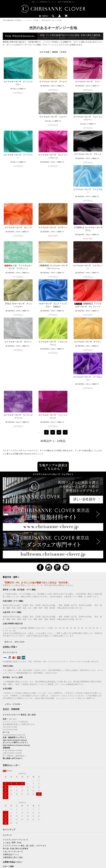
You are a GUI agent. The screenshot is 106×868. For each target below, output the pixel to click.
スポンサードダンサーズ (13, 785)
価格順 (55, 52)
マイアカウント (9, 825)
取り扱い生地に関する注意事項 (16, 782)
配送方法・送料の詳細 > (15, 575)
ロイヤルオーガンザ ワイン (88, 82)
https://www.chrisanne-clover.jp (15, 673)
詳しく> (72, 2)
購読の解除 (7, 843)
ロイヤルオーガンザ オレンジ (18, 196)
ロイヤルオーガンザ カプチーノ (53, 196)
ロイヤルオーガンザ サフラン (88, 310)
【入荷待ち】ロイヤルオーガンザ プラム (88, 197)
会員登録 (7, 828)
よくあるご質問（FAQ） (13, 776)
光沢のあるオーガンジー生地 (51, 20)
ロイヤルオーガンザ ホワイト (18, 310)
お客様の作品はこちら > (13, 795)
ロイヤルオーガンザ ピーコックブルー (18, 83)
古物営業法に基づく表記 (13, 791)
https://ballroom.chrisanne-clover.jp (16, 678)
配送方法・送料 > (11, 510)
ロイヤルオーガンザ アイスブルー (88, 159)
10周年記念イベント (11, 788)
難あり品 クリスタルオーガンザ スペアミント (18, 235)
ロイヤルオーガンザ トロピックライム (53, 312)
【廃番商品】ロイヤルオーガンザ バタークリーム (53, 235)
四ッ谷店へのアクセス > (13, 692)
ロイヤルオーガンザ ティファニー (88, 121)
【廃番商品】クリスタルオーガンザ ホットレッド (88, 274)
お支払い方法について (12, 804)
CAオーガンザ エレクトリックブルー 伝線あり (53, 274)
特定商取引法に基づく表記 (14, 810)
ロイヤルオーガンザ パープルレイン (18, 350)
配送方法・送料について (13, 807)
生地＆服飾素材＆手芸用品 (12, 20)
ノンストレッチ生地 (31, 20)
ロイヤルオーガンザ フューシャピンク (88, 350)
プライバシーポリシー (12, 813)
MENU (43, 16)
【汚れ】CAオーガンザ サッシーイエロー (18, 274)
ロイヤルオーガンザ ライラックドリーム (53, 350)
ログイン (7, 831)
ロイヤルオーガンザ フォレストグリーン (53, 121)
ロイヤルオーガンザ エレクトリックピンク (18, 159)
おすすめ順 (45, 52)
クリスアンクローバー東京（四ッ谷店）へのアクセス (25, 779)
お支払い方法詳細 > (13, 637)
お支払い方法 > (10, 580)
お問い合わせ (8, 816)
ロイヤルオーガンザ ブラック (53, 157)
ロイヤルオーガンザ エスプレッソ (88, 235)
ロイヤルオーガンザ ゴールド (53, 82)
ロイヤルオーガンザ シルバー (18, 120)
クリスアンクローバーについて (16, 773)
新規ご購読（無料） (11, 840)
